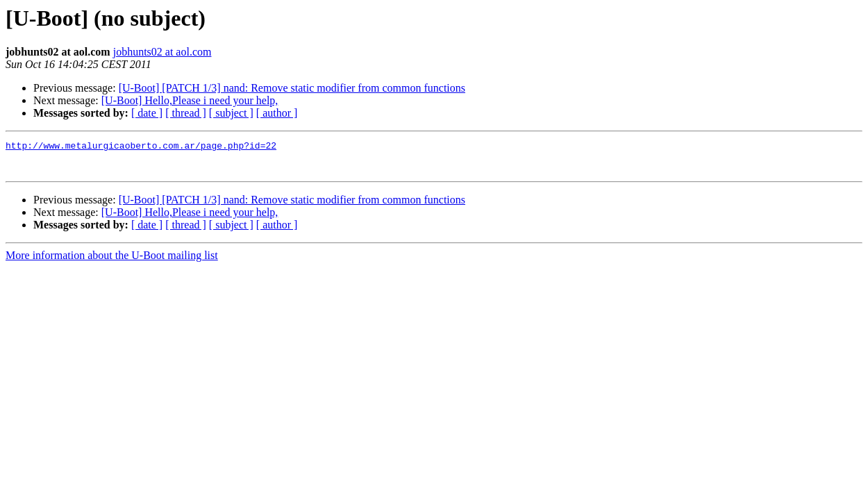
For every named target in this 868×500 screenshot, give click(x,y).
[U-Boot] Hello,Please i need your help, (190, 100)
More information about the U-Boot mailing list (112, 261)
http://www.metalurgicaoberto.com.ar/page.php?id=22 (141, 147)
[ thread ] (186, 113)
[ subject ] (231, 113)
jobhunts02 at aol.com (162, 52)
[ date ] (147, 113)
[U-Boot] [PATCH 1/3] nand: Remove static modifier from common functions (292, 88)
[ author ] (277, 113)
